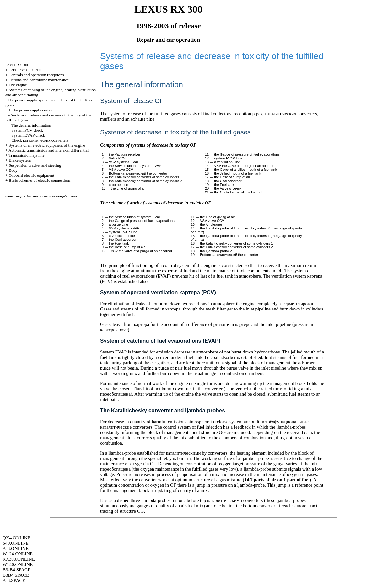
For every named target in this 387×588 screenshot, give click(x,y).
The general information (31, 125)
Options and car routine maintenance (39, 80)
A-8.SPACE (14, 580)
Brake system (20, 160)
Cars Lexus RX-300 (25, 70)
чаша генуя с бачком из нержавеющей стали (41, 196)
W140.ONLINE (18, 564)
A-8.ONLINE (16, 548)
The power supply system (32, 110)
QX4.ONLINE (16, 538)
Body (13, 170)
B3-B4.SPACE (16, 570)
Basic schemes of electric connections (40, 180)
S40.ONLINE (16, 543)
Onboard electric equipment (32, 175)
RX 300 (17, 65)
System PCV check (27, 130)
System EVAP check (28, 135)
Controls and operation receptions (36, 75)
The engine (18, 85)
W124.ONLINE (18, 554)
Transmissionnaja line (26, 155)
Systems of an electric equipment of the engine (47, 145)
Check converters (40, 140)
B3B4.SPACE (16, 575)
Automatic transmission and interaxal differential (48, 150)
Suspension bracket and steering (35, 165)
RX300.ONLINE (19, 559)
